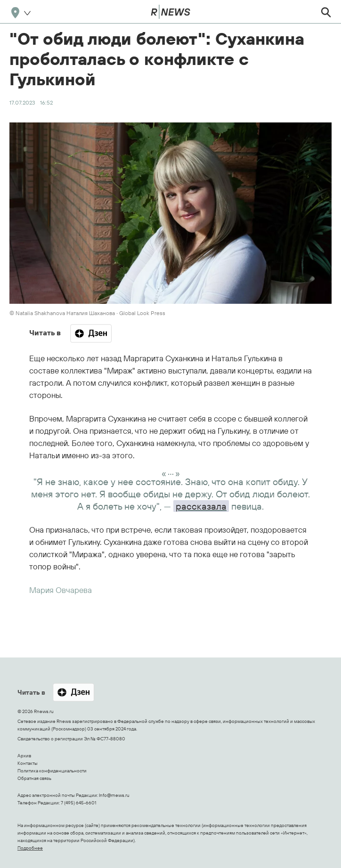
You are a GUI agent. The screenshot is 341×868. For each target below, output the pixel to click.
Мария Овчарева (61, 590)
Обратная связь (34, 778)
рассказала (201, 506)
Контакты (28, 763)
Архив (24, 756)
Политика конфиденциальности (52, 771)
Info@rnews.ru (114, 795)
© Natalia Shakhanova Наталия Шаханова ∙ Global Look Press (87, 313)
